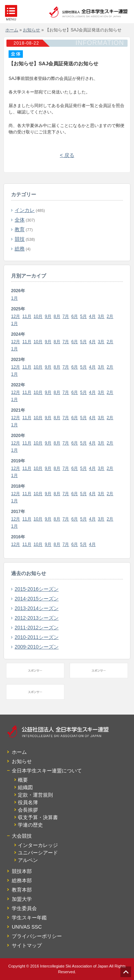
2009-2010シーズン (37, 647)
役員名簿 (28, 802)
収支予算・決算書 (38, 817)
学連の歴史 (30, 825)
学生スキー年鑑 (29, 918)
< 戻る (67, 155)
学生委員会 (24, 908)
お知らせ (22, 761)
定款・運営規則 (35, 795)
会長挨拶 (28, 810)
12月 (16, 316)
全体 (20, 220)
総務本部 (22, 880)
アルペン (28, 860)
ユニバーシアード (38, 853)
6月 (75, 316)
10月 (38, 316)
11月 (27, 316)
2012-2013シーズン (37, 618)
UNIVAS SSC (27, 927)
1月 (14, 298)
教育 (20, 229)
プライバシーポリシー (37, 936)
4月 (92, 316)
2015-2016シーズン (37, 589)
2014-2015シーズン (37, 599)
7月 (66, 316)
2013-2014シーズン (37, 608)
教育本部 (22, 890)
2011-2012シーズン (37, 628)
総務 (20, 249)
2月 (110, 316)
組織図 (25, 787)
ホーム (19, 752)
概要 (23, 780)
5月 (83, 316)
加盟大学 (22, 899)
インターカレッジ (38, 845)
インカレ (25, 210)
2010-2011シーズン (37, 637)
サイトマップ (27, 945)
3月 (101, 316)
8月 (57, 316)
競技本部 (22, 871)
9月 (48, 316)
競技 (20, 239)
